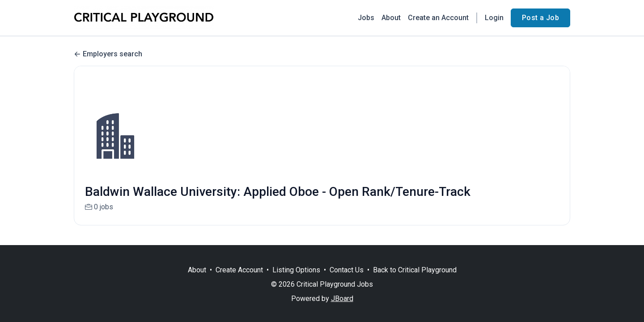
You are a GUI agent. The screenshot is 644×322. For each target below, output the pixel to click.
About (391, 18)
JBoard (342, 299)
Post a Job (540, 18)
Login (494, 18)
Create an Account (438, 18)
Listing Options (296, 270)
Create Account (239, 270)
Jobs (366, 18)
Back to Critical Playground (415, 270)
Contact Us (347, 270)
